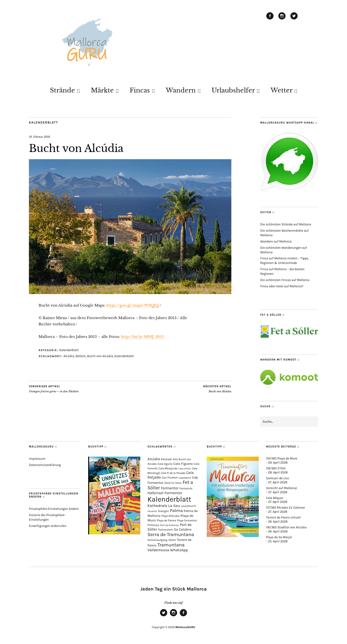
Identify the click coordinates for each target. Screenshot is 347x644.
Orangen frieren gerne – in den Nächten (54, 389)
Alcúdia (69, 356)
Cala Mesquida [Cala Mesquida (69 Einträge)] (168, 468)
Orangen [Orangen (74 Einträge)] (163, 511)
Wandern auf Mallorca (276, 241)
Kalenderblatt (43, 122)
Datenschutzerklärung (45, 465)
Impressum (37, 459)
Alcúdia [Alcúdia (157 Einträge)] (154, 459)
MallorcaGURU (185, 627)
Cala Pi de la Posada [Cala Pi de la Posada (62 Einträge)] (173, 473)
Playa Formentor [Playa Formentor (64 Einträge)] (187, 521)
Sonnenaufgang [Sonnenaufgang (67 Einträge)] (157, 540)
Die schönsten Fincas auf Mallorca (285, 280)
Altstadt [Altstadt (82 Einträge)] (166, 459)
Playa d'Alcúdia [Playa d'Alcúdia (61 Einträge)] (170, 516)
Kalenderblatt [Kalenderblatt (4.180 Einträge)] (169, 499)
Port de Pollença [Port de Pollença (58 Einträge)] (170, 525)
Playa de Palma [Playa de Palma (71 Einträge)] (166, 520)
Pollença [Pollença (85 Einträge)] (153, 525)
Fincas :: (142, 90)
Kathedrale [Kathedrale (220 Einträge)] (157, 506)
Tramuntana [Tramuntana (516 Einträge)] (171, 545)
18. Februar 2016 (40, 137)
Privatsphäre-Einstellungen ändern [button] (54, 509)
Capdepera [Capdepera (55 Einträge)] (185, 478)
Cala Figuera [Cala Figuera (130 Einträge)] (183, 464)
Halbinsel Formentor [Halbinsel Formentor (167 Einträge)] (165, 493)
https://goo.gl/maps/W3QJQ (133, 305)
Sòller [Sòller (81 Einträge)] (172, 540)
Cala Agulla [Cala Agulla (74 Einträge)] (165, 464)
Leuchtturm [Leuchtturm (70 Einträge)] (188, 506)
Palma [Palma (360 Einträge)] (176, 511)
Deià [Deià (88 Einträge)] (167, 483)
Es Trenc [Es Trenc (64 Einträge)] (177, 483)
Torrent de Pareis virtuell (283, 517)
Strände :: (65, 90)
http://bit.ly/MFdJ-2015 (143, 337)
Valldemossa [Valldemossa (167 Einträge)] (158, 550)
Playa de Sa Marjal (279, 537)
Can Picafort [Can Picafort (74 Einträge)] (170, 478)
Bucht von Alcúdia (100, 356)
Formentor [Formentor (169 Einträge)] (170, 488)
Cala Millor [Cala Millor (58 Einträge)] (185, 469)
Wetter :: (284, 90)
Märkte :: (105, 90)
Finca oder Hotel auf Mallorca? (282, 286)
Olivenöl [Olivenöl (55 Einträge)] (152, 511)
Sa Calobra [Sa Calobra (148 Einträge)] (183, 529)
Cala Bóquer (275, 498)
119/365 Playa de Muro (282, 458)
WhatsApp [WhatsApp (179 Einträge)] (179, 550)
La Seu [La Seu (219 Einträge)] (174, 506)
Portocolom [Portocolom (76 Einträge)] (165, 530)
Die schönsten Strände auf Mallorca (286, 224)
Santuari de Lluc (278, 478)
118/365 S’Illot (276, 468)
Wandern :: (183, 90)
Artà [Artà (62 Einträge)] (175, 459)
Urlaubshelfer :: (236, 90)
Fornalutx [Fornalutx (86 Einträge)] (186, 488)
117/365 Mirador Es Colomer (286, 508)
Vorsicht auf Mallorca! (282, 488)
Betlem (80, 356)
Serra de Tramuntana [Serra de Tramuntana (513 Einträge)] (171, 534)
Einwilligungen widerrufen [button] (48, 526)
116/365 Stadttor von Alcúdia (286, 527)
